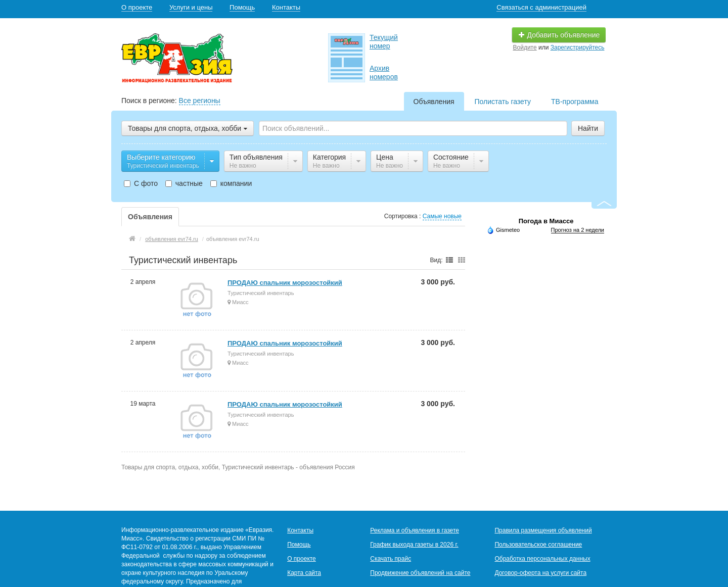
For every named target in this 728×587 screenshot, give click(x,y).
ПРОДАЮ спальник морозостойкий (285, 283)
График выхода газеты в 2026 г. (414, 545)
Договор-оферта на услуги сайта (540, 573)
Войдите (525, 47)
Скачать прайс (391, 559)
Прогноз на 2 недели (578, 230)
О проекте (137, 7)
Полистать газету (503, 102)
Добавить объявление (559, 35)
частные (184, 183)
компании (231, 183)
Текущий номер (384, 42)
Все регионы (200, 101)
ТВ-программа (575, 102)
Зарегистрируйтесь (578, 47)
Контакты (286, 7)
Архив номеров (384, 72)
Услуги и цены (191, 7)
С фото (141, 183)
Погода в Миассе (546, 221)
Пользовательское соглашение (538, 545)
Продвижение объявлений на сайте (420, 573)
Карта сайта (304, 573)
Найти (588, 128)
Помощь (242, 7)
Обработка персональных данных (542, 559)
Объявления (434, 102)
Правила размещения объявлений (543, 530)
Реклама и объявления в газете (415, 530)
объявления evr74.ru (172, 239)
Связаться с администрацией (541, 7)
